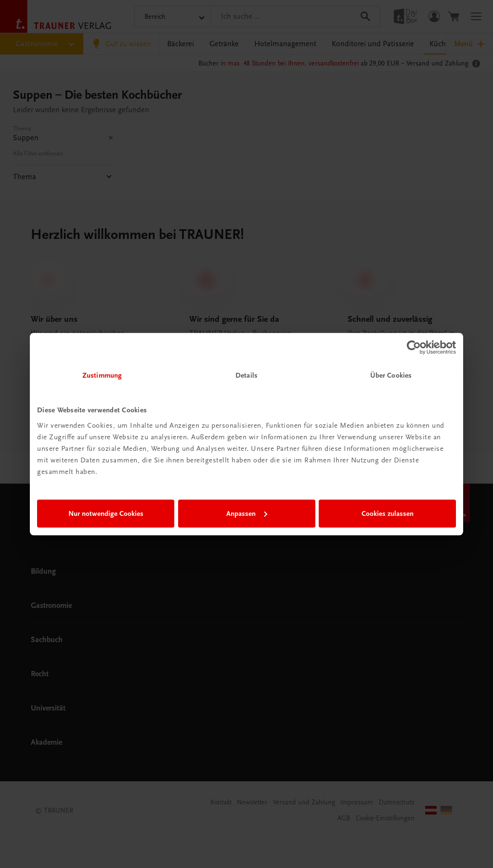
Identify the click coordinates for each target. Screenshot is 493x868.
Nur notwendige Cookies (106, 513)
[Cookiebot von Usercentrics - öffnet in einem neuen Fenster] (414, 347)
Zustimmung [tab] (102, 375)
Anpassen (247, 513)
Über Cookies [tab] (391, 375)
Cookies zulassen (388, 513)
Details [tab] (246, 375)
